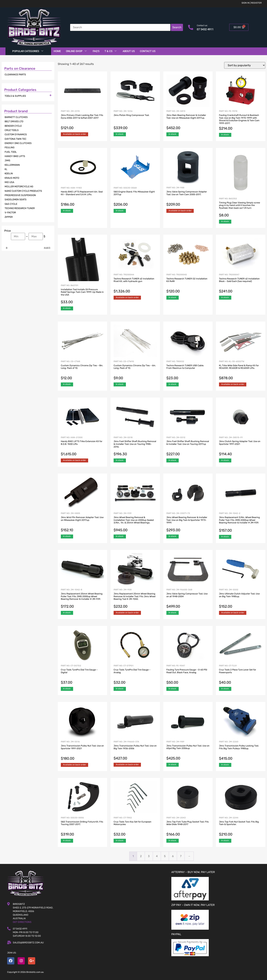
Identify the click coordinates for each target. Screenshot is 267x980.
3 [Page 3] (149, 856)
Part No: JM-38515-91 (241, 447)
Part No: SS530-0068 (135, 197)
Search (177, 27)
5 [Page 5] (165, 856)
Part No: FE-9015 (241, 120)
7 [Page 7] (181, 856)
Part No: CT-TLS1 (241, 675)
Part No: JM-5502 (241, 599)
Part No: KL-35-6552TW (241, 370)
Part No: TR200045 (188, 284)
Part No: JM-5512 (188, 447)
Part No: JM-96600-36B (188, 599)
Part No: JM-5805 (82, 522)
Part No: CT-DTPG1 (135, 675)
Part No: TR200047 (241, 284)
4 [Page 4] (157, 856)
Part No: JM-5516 (82, 751)
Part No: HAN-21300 (82, 447)
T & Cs (111, 51)
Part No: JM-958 (135, 599)
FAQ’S (96, 51)
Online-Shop (76, 51)
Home (57, 51)
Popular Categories (28, 51)
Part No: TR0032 (188, 370)
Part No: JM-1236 (135, 120)
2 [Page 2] (141, 856)
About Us (129, 51)
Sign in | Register (252, 3)
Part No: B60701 (82, 294)
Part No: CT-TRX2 (135, 827)
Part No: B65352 (241, 208)
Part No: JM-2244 (241, 827)
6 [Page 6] (173, 856)
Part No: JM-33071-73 (188, 522)
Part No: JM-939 (135, 522)
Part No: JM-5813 (188, 120)
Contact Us (148, 51)
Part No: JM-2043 (188, 827)
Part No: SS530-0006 (82, 827)
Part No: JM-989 (188, 751)
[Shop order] (245, 65)
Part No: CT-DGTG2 (82, 675)
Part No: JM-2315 (82, 120)
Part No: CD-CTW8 (82, 370)
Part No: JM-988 (188, 197)
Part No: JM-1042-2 (241, 523)
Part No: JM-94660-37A (135, 751)
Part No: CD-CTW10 (135, 370)
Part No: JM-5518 (135, 447)
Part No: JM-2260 (241, 751)
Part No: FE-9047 (188, 675)
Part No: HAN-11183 (82, 197)
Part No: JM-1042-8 (82, 599)
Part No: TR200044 (135, 284)
